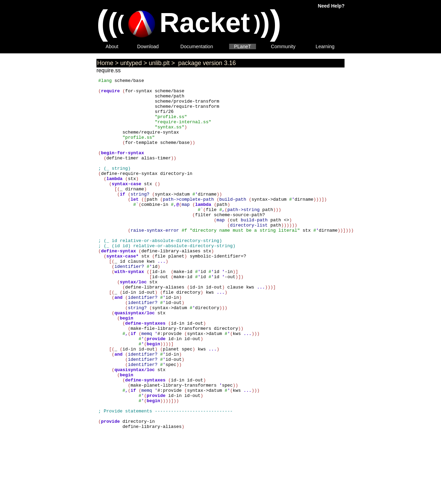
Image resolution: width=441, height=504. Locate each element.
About (112, 46)
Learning (325, 46)
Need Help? (331, 6)
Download (148, 46)
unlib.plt (159, 63)
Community (283, 46)
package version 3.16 (206, 63)
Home (105, 63)
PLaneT (242, 46)
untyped (131, 63)
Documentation (197, 46)
